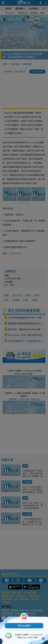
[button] (24, 626)
